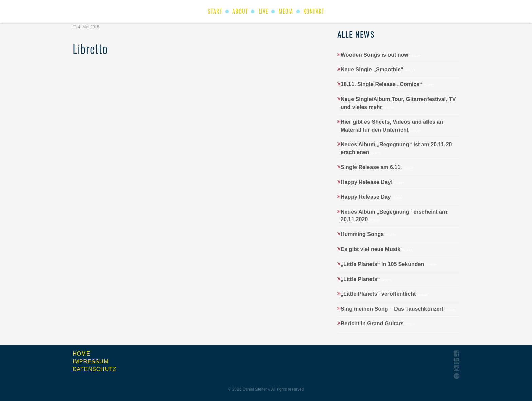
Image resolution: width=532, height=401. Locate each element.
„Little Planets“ (366, 279)
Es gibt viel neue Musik (376, 249)
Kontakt (314, 11)
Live (263, 11)
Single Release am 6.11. (377, 167)
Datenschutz (94, 369)
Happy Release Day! (372, 182)
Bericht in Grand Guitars (378, 323)
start (215, 11)
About (240, 11)
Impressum (91, 361)
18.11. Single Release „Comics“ (387, 84)
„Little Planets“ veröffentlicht (384, 294)
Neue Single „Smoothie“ (378, 69)
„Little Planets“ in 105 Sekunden (388, 264)
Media (286, 11)
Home (81, 354)
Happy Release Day (371, 197)
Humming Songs (368, 234)
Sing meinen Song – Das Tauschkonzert (398, 309)
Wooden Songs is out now (380, 55)
